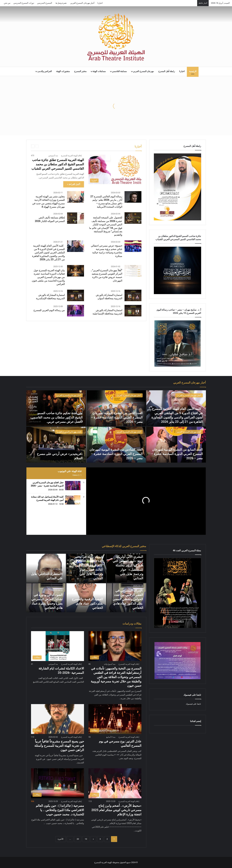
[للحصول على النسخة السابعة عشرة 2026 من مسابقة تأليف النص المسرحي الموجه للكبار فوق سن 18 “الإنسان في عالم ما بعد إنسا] (133, 218)
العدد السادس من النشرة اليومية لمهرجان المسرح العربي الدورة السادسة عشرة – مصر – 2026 (116, 454)
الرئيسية (193, 71)
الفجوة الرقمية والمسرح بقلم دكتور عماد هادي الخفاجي (87, 603)
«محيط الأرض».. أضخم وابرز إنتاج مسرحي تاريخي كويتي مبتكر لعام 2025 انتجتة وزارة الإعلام (116, 810)
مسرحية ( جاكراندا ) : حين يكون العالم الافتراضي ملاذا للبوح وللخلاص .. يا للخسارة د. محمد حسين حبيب (60, 810)
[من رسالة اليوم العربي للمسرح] (76, 311)
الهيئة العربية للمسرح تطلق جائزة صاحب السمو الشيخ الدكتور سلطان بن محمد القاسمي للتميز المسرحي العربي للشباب (58, 164)
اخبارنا (100, 3)
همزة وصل (62, 3)
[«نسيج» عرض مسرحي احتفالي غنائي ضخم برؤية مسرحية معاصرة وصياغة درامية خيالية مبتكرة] (133, 246)
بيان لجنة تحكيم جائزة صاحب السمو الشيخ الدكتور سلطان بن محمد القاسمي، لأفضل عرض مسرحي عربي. (56, 417)
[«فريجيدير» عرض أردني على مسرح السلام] (56, 445)
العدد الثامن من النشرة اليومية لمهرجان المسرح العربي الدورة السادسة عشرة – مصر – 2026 (117, 417)
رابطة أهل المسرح (167, 71)
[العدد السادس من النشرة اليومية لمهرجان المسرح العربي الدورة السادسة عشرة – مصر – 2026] (116, 445)
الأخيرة (61, 839)
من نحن (7, 3)
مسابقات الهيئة (99, 71)
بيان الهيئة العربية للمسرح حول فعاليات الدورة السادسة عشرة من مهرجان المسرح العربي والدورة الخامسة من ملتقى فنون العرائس (48, 277)
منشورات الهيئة (63, 71)
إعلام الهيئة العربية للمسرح (71, 156)
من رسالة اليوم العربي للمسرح (49, 310)
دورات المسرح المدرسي (24, 3)
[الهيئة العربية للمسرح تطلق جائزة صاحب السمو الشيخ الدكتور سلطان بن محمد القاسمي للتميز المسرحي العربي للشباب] (115, 169)
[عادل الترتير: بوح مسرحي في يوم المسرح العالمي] (115, 719)
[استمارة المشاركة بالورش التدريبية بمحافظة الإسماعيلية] (133, 311)
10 (86, 839)
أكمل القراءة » (74, 184)
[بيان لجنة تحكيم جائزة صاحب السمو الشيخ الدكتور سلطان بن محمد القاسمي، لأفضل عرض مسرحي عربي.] (56, 408)
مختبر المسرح (80, 71)
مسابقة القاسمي (119, 71)
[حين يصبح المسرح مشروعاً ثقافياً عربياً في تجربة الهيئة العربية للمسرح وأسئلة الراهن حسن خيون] (57, 719)
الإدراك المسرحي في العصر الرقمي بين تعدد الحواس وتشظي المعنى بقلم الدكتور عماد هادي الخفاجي (128, 599)
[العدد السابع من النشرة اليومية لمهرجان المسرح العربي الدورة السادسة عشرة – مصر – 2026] (176, 445)
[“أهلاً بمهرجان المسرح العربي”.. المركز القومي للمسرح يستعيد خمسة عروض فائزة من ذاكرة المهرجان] (133, 271)
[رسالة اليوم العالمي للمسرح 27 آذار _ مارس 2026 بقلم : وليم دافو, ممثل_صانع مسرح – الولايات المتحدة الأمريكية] (133, 197)
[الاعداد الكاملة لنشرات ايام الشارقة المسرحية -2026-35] (57, 646)
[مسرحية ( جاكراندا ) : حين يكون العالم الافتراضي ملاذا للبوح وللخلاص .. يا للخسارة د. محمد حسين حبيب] (57, 783)
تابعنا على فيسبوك (193, 704)
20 (78, 839)
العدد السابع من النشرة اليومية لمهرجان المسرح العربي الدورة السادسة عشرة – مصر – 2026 (177, 454)
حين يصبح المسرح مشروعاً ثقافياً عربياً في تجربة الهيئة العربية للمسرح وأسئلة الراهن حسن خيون (59, 746)
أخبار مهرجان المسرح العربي (82, 3)
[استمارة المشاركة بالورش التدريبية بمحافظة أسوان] (133, 295)
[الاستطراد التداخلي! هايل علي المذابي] (46, 568)
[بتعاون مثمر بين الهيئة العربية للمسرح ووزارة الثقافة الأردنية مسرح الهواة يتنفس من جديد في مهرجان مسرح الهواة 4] (76, 197)
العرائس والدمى (45, 71)
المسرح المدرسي (45, 3)
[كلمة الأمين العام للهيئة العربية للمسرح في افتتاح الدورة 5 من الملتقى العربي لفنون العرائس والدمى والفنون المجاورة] (76, 246)
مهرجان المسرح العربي (143, 71)
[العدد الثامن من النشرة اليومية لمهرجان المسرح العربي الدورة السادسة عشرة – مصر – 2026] (116, 408)
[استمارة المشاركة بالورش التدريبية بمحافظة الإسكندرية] (76, 295)
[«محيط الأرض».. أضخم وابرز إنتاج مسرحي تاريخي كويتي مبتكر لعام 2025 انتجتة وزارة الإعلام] (115, 783)
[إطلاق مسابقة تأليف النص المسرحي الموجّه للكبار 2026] (76, 218)
